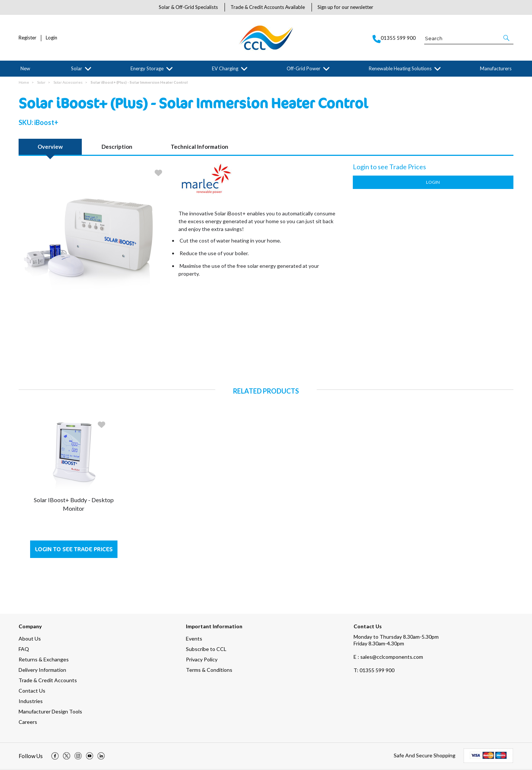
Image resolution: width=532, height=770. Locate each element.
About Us (30, 639)
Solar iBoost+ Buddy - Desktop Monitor (74, 504)
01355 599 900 (374, 670)
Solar (77, 68)
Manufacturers (496, 68)
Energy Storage (147, 68)
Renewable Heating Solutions (400, 68)
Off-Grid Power (304, 68)
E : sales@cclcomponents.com (388, 657)
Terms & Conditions (209, 670)
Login (51, 38)
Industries (31, 701)
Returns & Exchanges (44, 660)
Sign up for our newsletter (345, 7)
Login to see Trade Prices (74, 550)
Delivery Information (42, 670)
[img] (55, 757)
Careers (28, 722)
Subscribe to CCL (206, 649)
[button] (507, 38)
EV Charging (225, 68)
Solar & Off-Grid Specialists (188, 7)
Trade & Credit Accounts (48, 681)
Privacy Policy (202, 660)
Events (194, 639)
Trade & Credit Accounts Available (268, 7)
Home (24, 83)
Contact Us (32, 691)
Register (28, 38)
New (25, 68)
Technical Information (199, 147)
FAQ (24, 649)
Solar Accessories (68, 83)
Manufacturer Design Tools (50, 712)
